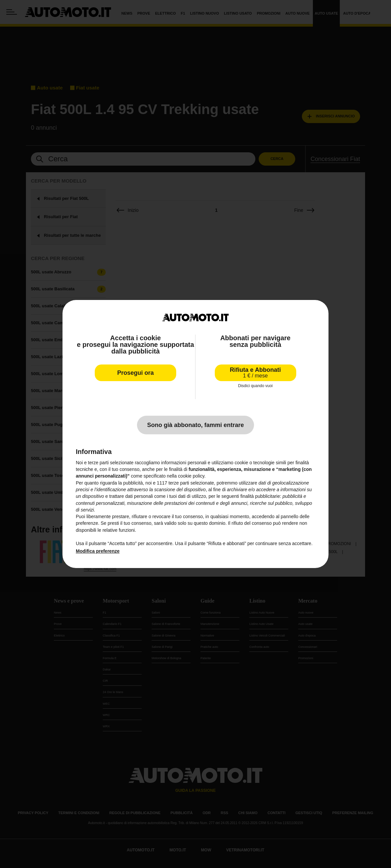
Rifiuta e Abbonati (255, 373)
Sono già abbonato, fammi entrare (195, 425)
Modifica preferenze (98, 551)
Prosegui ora (135, 373)
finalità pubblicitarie (260, 496)
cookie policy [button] (191, 476)
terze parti (179, 483)
